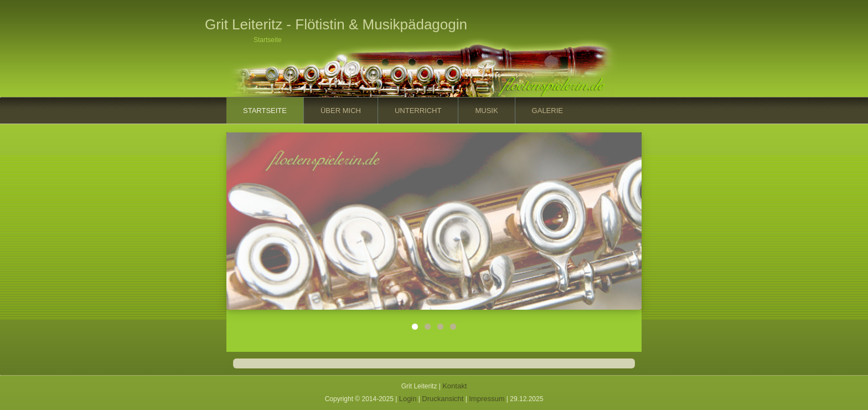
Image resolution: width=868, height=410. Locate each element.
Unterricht (418, 111)
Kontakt (454, 386)
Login (408, 399)
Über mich (341, 111)
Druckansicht (443, 399)
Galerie (547, 111)
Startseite (265, 111)
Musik (486, 111)
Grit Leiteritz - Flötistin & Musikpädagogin (336, 24)
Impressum (487, 399)
